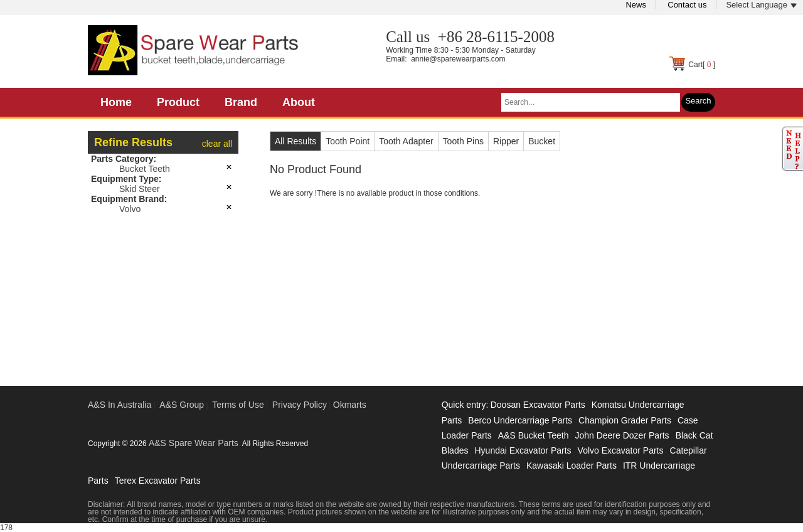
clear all (217, 144)
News (636, 5)
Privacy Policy (300, 405)
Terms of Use (238, 405)
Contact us (687, 5)
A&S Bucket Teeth (534, 435)
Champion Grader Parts (625, 420)
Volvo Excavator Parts (621, 450)
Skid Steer (140, 189)
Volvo (130, 209)
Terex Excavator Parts (158, 481)
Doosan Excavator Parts (538, 405)
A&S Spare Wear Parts (194, 443)
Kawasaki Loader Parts (572, 465)
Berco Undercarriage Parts (520, 420)
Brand (241, 102)
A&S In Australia (120, 405)
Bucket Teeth (145, 169)
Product (178, 102)
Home (116, 102)
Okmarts (350, 405)
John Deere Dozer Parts (622, 435)
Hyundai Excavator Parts (523, 450)
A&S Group (182, 405)
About (299, 102)
